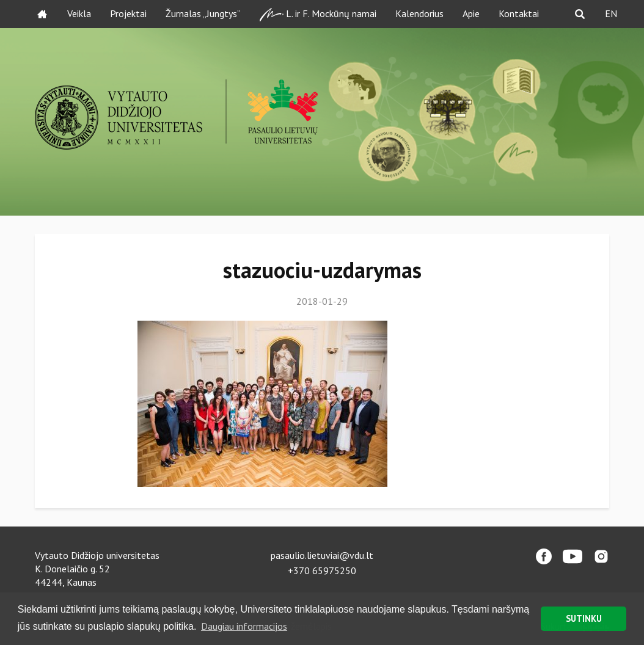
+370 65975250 (322, 570)
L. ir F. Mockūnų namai (318, 14)
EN (611, 13)
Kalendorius (419, 13)
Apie (471, 13)
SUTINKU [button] (584, 618)
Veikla (79, 13)
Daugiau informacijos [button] (244, 626)
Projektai (128, 13)
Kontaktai (519, 13)
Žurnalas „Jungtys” (203, 13)
